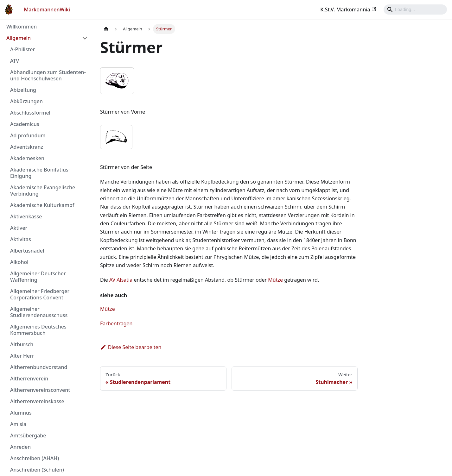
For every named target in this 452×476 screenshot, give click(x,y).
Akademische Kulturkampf (42, 205)
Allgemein (19, 38)
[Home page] (106, 29)
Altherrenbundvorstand (39, 367)
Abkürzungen (26, 101)
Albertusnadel (27, 251)
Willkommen (22, 27)
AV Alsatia (121, 280)
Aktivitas (21, 239)
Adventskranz (27, 147)
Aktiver (19, 228)
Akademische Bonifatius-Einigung (40, 173)
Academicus (25, 124)
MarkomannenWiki (47, 9)
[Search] (415, 9)
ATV (15, 61)
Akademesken (27, 158)
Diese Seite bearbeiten (131, 347)
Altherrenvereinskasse (37, 401)
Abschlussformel (30, 113)
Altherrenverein (29, 379)
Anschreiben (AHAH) (35, 458)
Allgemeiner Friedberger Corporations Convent (40, 294)
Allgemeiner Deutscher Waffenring (38, 277)
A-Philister (22, 49)
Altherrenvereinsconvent (40, 390)
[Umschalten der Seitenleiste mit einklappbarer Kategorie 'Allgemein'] (85, 38)
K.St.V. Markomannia (348, 9)
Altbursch (22, 344)
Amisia (18, 424)
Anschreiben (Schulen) (37, 470)
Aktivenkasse (26, 216)
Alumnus (21, 413)
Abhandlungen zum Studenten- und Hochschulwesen (48, 75)
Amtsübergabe (28, 435)
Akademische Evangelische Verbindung (43, 191)
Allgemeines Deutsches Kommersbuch (38, 330)
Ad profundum (28, 135)
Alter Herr (22, 356)
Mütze (275, 280)
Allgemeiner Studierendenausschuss (39, 312)
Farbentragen (116, 323)
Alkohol (19, 262)
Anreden (20, 447)
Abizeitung (23, 90)
